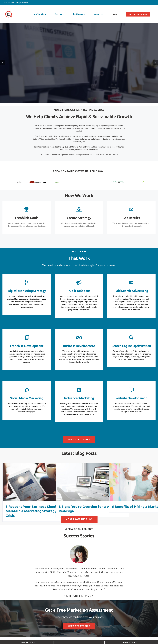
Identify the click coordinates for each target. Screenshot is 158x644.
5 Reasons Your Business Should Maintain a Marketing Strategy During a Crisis (39, 520)
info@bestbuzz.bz (22, 3)
